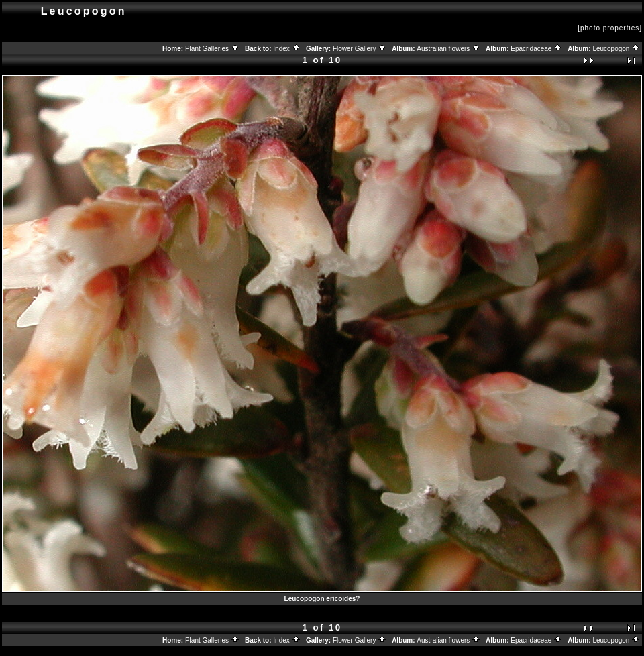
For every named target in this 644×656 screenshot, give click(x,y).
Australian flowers (448, 49)
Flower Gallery (360, 49)
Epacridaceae (536, 49)
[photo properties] (610, 28)
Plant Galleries (212, 49)
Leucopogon (616, 49)
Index (286, 49)
